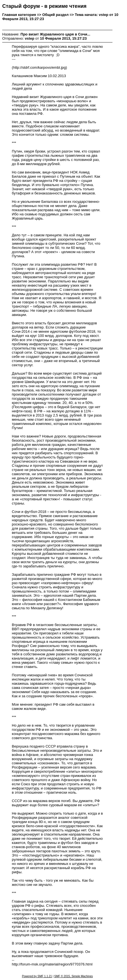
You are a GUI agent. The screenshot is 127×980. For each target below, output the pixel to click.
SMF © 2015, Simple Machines (74, 976)
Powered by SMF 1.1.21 (37, 976)
